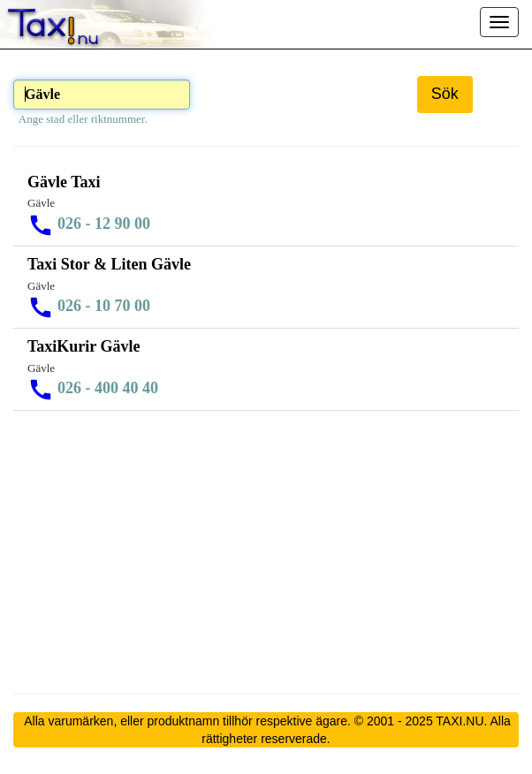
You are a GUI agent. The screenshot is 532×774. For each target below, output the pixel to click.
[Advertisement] (266, 552)
